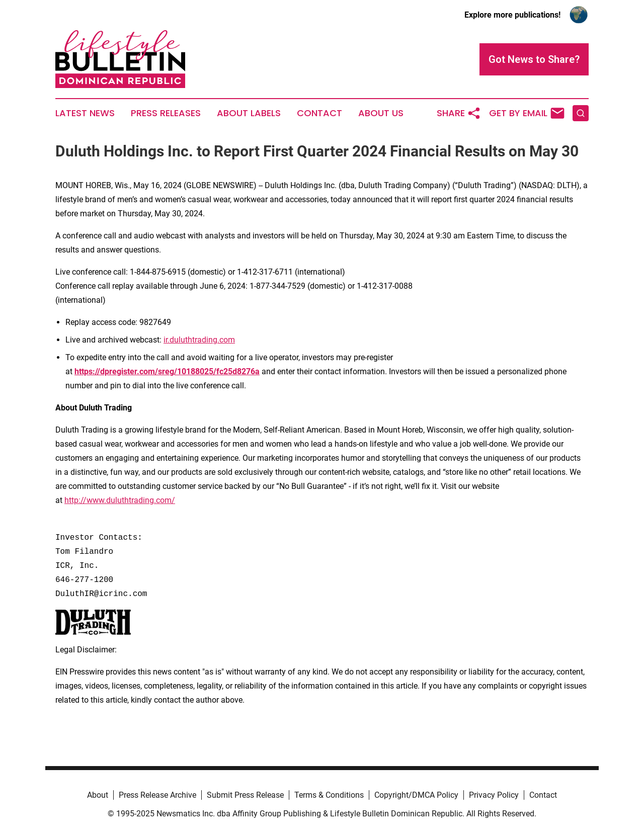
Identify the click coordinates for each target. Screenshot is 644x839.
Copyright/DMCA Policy (416, 795)
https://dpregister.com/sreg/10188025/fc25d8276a (167, 371)
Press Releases (166, 113)
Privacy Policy (494, 795)
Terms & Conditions (329, 795)
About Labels (249, 113)
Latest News (85, 113)
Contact (319, 113)
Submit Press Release (245, 795)
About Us (381, 113)
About (98, 795)
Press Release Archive (157, 795)
